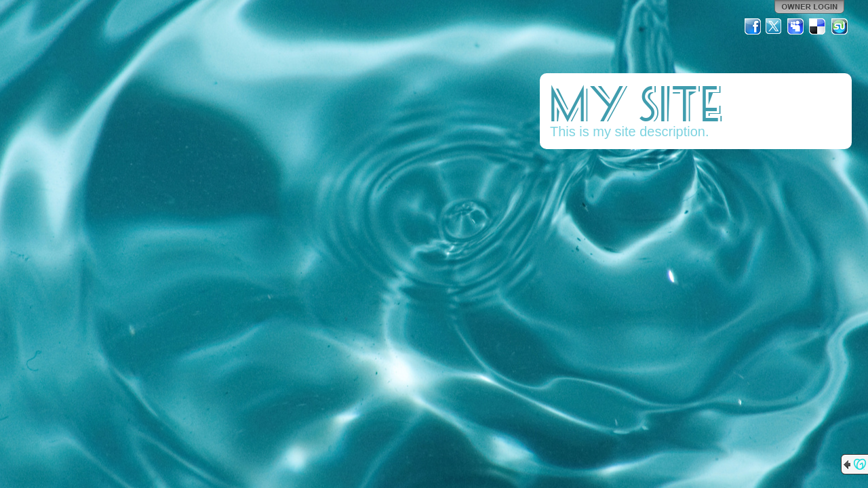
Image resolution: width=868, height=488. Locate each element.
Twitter (774, 26)
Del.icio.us (818, 26)
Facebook (753, 26)
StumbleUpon (840, 26)
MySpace (796, 26)
